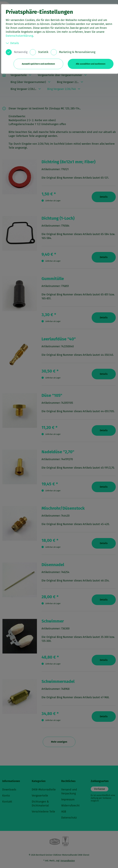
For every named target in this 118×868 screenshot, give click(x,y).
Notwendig (21, 52)
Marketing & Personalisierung (77, 52)
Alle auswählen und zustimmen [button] (91, 64)
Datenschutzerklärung (19, 36)
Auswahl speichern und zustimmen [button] (38, 64)
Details (12, 43)
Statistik (43, 52)
